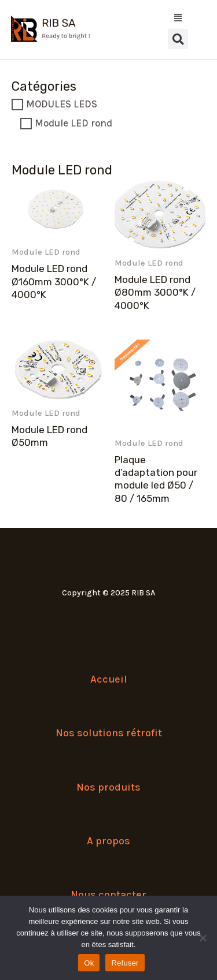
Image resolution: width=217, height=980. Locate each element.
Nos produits (108, 787)
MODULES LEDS (62, 104)
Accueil (109, 679)
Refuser (125, 963)
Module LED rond (73, 123)
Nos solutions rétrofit (109, 733)
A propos (108, 841)
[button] (178, 39)
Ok (89, 963)
